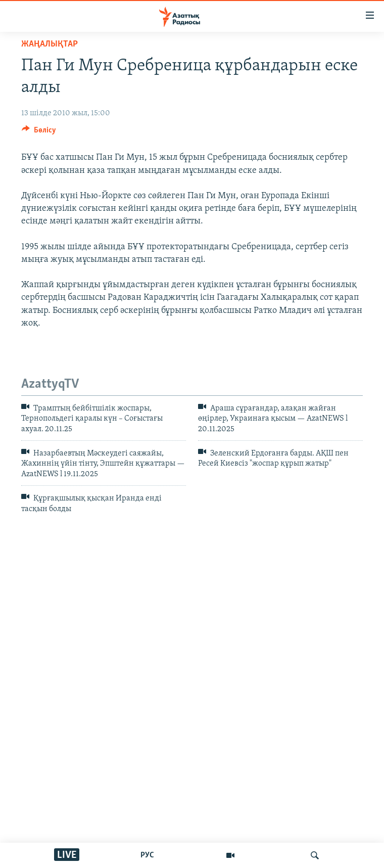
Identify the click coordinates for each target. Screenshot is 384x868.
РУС (147, 855)
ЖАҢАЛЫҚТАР (50, 44)
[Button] (39, 132)
